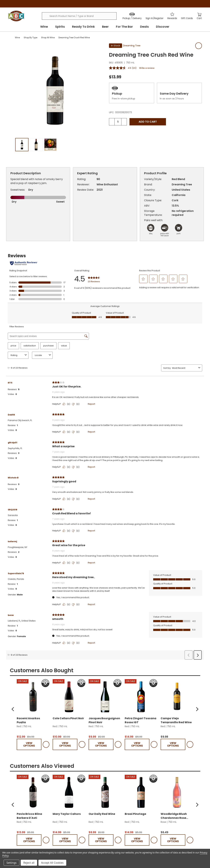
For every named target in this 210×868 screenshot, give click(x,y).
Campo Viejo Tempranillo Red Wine (176, 791)
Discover (163, 27)
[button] (13, 781)
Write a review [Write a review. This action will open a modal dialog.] (147, 68)
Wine (44, 27)
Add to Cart (148, 122)
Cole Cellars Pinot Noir (68, 790)
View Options (29, 816)
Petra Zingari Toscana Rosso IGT (141, 791)
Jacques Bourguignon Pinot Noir (104, 791)
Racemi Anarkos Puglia (28, 791)
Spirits (60, 27)
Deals (144, 27)
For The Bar (124, 27)
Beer (105, 27)
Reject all (29, 863)
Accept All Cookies (52, 863)
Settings (12, 863)
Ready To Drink (83, 27)
